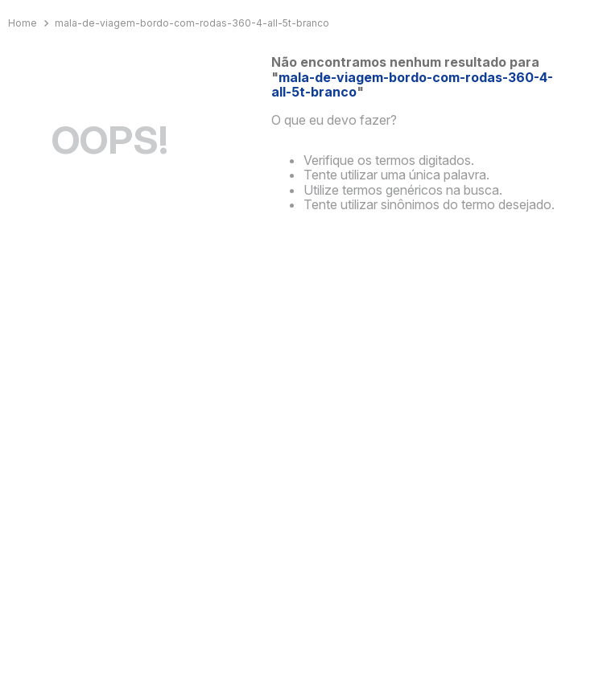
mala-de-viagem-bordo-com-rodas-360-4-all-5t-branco (192, 23)
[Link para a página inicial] (24, 23)
